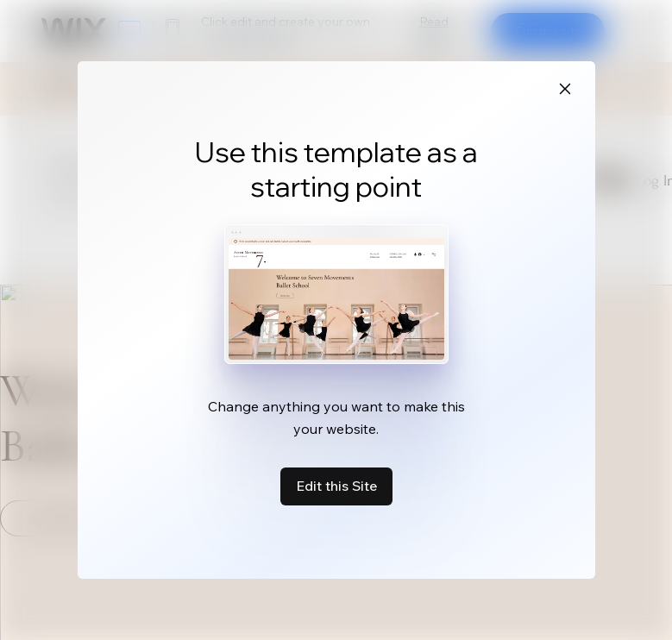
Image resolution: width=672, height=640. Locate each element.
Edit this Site (336, 486)
